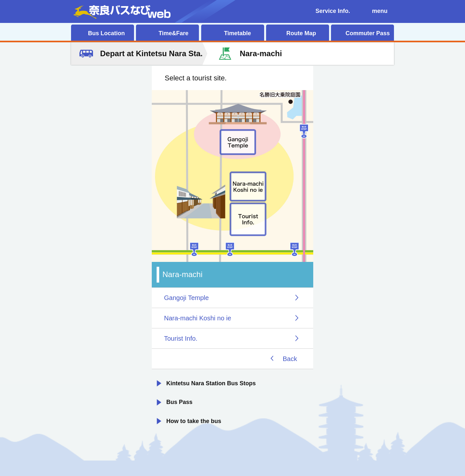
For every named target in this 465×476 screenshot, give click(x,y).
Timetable (238, 33)
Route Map (301, 33)
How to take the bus (194, 421)
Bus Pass (179, 402)
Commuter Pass (368, 33)
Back (290, 359)
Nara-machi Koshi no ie (198, 318)
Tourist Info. (181, 338)
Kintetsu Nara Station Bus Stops (211, 383)
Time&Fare (174, 33)
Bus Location (106, 33)
